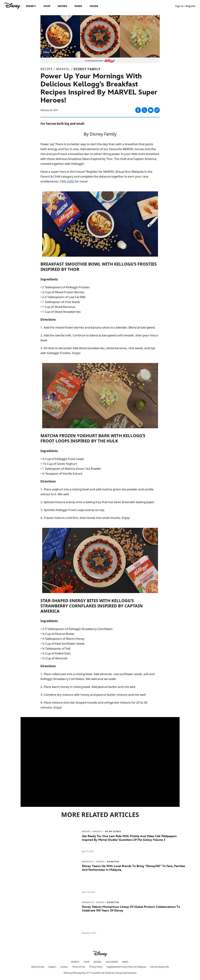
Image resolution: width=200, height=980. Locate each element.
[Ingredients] (100, 279)
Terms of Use (79, 967)
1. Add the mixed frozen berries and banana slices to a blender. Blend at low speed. (98, 327)
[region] (100, 762)
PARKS (125, 962)
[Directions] (100, 320)
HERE (70, 181)
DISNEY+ (75, 962)
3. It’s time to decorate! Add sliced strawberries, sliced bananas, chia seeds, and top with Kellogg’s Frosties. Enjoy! (98, 350)
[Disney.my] (12, 6)
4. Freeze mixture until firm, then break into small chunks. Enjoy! (85, 518)
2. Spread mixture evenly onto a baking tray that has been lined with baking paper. (98, 502)
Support (52, 967)
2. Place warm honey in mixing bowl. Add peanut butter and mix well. (88, 687)
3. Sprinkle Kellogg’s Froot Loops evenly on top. (73, 510)
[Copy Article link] (157, 110)
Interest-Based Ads (160, 967)
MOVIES (98, 962)
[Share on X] (144, 110)
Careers (64, 967)
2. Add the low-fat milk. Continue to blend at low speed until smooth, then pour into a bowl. (99, 338)
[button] (187, 6)
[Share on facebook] (138, 110)
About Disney (38, 967)
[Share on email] (151, 110)
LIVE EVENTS (112, 962)
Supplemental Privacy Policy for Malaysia (126, 967)
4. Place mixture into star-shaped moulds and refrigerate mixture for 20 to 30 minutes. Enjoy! (94, 705)
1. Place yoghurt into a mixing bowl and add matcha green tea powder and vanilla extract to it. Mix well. (97, 492)
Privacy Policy (96, 967)
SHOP (87, 962)
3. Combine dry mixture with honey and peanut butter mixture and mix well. (93, 695)
